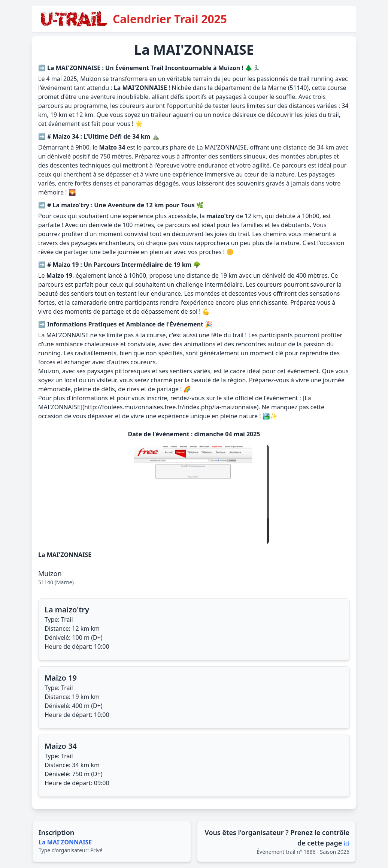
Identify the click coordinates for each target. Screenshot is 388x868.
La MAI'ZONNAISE (65, 842)
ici (347, 843)
